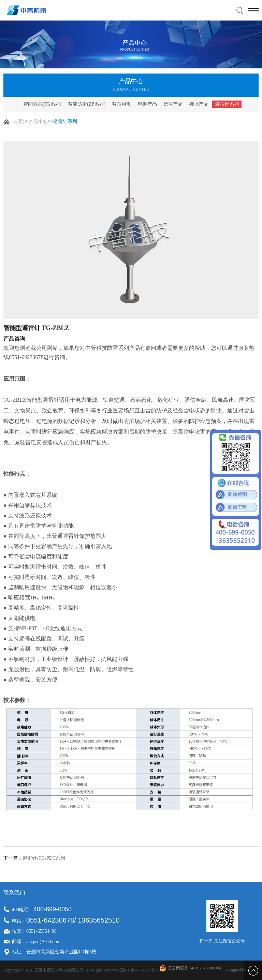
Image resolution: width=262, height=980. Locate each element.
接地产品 (199, 104)
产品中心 (38, 122)
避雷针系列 (227, 104)
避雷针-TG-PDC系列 (44, 858)
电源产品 (147, 104)
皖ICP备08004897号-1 (139, 970)
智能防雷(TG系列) (42, 104)
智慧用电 (121, 104)
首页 (18, 122)
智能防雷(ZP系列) (87, 104)
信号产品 (173, 104)
